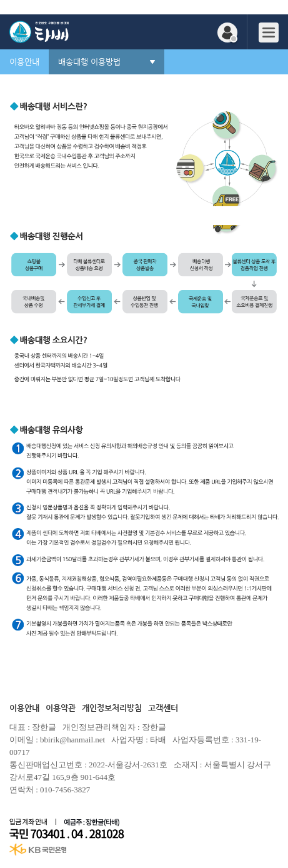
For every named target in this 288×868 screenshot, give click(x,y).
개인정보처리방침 (112, 708)
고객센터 (163, 708)
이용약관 (61, 708)
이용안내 (24, 708)
